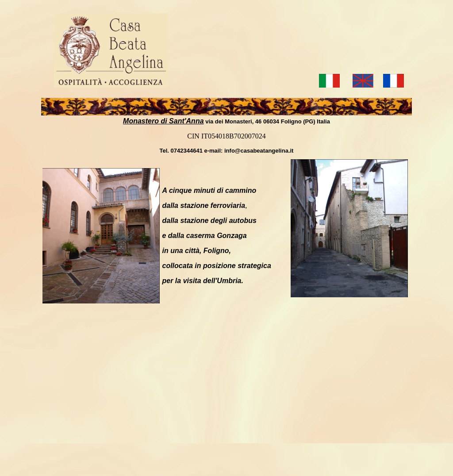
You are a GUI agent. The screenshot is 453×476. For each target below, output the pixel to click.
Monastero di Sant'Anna (163, 121)
